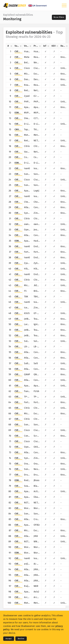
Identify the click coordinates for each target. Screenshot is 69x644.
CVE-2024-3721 (22, 297)
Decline (21, 639)
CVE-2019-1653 (22, 180)
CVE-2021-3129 (22, 324)
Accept (9, 639)
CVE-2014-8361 (22, 85)
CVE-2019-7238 (22, 469)
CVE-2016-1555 (22, 542)
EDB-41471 (20, 113)
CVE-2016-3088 (22, 491)
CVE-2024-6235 (22, 419)
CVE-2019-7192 (22, 374)
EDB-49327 (20, 553)
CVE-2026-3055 (22, 408)
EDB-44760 (20, 163)
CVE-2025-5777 (22, 146)
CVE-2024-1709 (22, 436)
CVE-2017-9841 (22, 102)
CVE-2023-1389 (22, 397)
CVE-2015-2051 (22, 124)
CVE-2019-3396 (22, 452)
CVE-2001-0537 (22, 441)
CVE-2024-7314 (22, 564)
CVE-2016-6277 (22, 141)
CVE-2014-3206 (22, 486)
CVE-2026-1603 (22, 302)
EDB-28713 (20, 480)
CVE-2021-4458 (22, 547)
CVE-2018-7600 (22, 475)
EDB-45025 (20, 241)
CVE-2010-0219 (22, 592)
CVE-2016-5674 (22, 503)
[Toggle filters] (59, 17)
